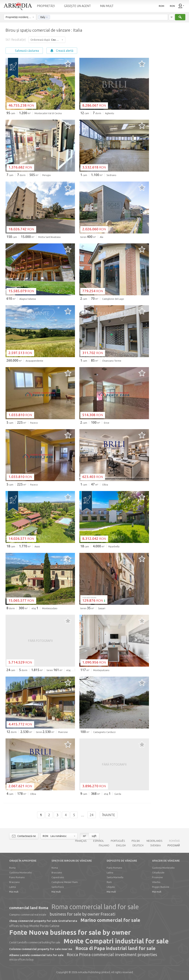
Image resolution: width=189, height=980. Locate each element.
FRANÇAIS (81, 841)
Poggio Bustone (161, 887)
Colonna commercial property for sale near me (41, 949)
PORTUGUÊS (118, 841)
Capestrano (58, 877)
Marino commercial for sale (110, 920)
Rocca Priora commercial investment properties (112, 955)
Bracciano (14, 882)
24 (92, 815)
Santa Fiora (58, 887)
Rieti (109, 882)
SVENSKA (156, 845)
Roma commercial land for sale (95, 907)
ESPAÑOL (99, 841)
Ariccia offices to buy (21, 960)
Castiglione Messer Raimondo (66, 882)
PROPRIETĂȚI (46, 6)
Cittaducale (158, 872)
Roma (12, 868)
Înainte (109, 815)
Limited (94, 972)
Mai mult (14, 892)
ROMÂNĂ (174, 841)
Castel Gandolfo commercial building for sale (35, 942)
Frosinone (157, 877)
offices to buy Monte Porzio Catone (34, 926)
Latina (12, 887)
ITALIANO (104, 845)
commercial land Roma (29, 908)
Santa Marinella (115, 877)
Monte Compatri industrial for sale (116, 941)
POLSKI (136, 841)
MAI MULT (107, 6)
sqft (94, 836)
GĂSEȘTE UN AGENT (77, 6)
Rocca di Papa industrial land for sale (116, 948)
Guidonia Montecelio (20, 872)
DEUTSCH (138, 845)
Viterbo (156, 882)
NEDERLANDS (154, 841)
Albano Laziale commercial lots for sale (36, 955)
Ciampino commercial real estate (28, 915)
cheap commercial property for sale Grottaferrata (43, 921)
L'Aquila (111, 887)
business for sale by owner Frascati (83, 914)
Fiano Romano (17, 877)
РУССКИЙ (174, 845)
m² (85, 836)
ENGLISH (121, 845)
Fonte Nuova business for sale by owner (70, 932)
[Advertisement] (169, 78)
